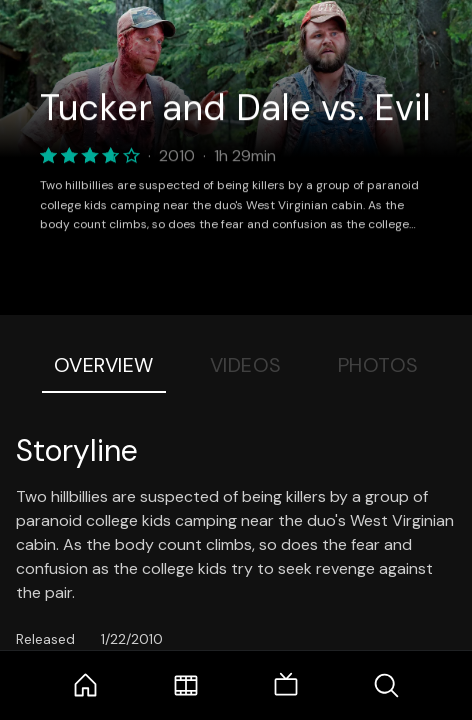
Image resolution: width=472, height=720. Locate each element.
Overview (104, 365)
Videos (246, 365)
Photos (378, 365)
